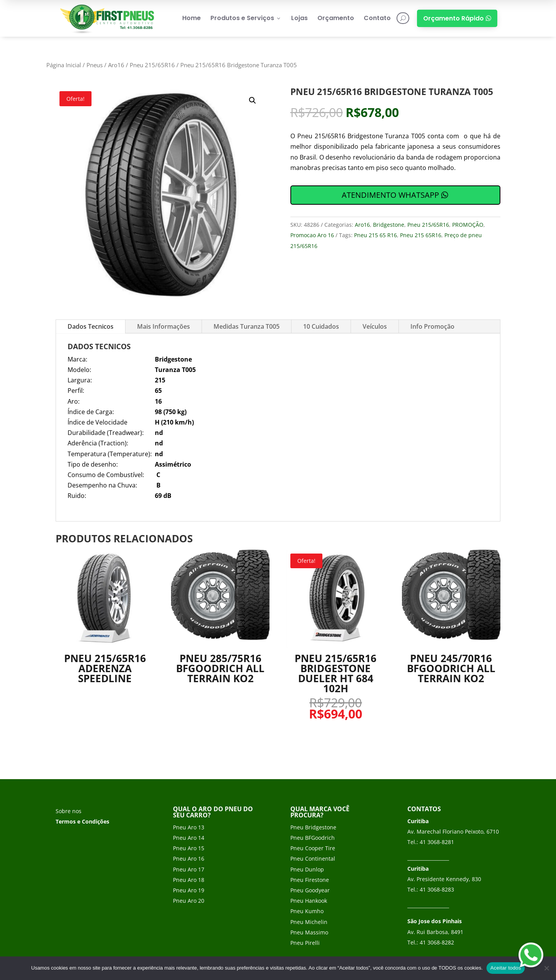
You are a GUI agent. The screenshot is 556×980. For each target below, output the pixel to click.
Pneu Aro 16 (189, 859)
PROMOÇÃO (468, 225)
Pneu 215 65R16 (421, 235)
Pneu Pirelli (305, 943)
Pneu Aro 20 (189, 901)
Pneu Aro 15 (189, 848)
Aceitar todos (506, 968)
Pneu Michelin (309, 922)
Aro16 (116, 65)
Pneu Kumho (307, 911)
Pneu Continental (313, 859)
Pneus (95, 65)
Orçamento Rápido (457, 18)
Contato (377, 18)
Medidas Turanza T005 (247, 326)
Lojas (299, 18)
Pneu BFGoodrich (313, 838)
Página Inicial (64, 65)
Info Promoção (432, 326)
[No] (546, 968)
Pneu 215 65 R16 (375, 235)
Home (192, 18)
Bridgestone (389, 225)
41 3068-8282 (437, 942)
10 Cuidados (321, 326)
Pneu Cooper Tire (313, 848)
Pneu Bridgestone (313, 827)
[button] (253, 100)
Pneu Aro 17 (189, 869)
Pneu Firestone (310, 880)
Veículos (375, 326)
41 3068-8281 (437, 842)
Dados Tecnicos (91, 326)
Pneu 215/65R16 (152, 65)
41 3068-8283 (437, 889)
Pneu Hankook (309, 901)
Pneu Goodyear (310, 890)
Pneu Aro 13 (189, 827)
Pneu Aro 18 (189, 880)
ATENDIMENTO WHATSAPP (390, 195)
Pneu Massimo (309, 932)
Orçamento (336, 18)
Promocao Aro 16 (312, 235)
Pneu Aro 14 (189, 838)
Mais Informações (164, 326)
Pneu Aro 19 (189, 890)
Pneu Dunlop (307, 869)
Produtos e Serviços (246, 18)
